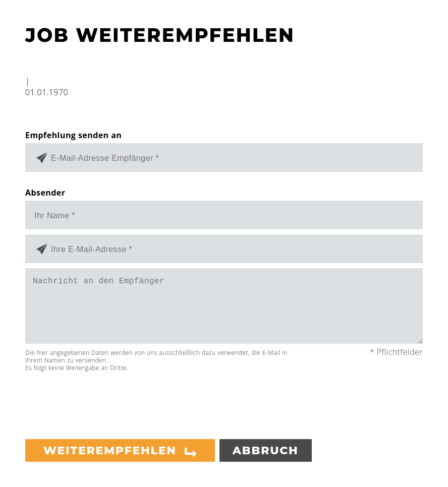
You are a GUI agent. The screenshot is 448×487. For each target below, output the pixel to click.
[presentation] (102, 401)
